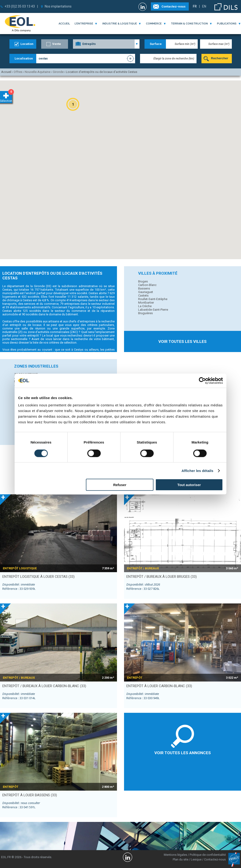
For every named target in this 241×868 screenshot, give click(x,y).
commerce (154, 24)
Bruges (143, 281)
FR (195, 6)
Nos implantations (58, 6)
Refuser (120, 485)
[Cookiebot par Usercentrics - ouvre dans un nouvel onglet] (202, 380)
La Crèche (145, 306)
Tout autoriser (189, 485)
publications (227, 24)
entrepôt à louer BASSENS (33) (30, 795)
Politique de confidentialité (208, 855)
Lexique (196, 859)
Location (27, 44)
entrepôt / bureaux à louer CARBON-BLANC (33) (44, 686)
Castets (143, 295)
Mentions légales (175, 855)
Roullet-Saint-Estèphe (153, 299)
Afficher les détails (197, 470)
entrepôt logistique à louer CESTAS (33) (38, 577)
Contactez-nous (173, 6)
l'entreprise (84, 24)
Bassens (144, 288)
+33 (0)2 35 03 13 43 (20, 6)
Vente (57, 44)
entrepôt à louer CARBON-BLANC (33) (159, 686)
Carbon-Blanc (147, 285)
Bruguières (145, 313)
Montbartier (146, 303)
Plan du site (181, 859)
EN (204, 6)
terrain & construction (189, 24)
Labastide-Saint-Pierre (153, 310)
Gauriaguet (146, 292)
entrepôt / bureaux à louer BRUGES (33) (162, 577)
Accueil (64, 24)
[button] (73, 104)
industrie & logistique (120, 24)
